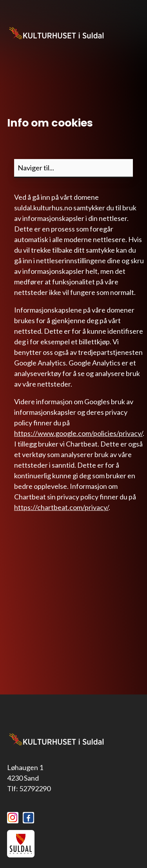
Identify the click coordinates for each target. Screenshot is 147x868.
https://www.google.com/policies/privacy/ (78, 433)
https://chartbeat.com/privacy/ (61, 507)
